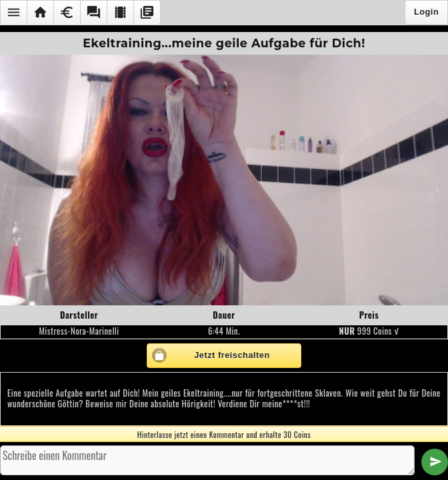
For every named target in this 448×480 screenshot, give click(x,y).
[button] (13, 13)
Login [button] (426, 12)
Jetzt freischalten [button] (232, 355)
